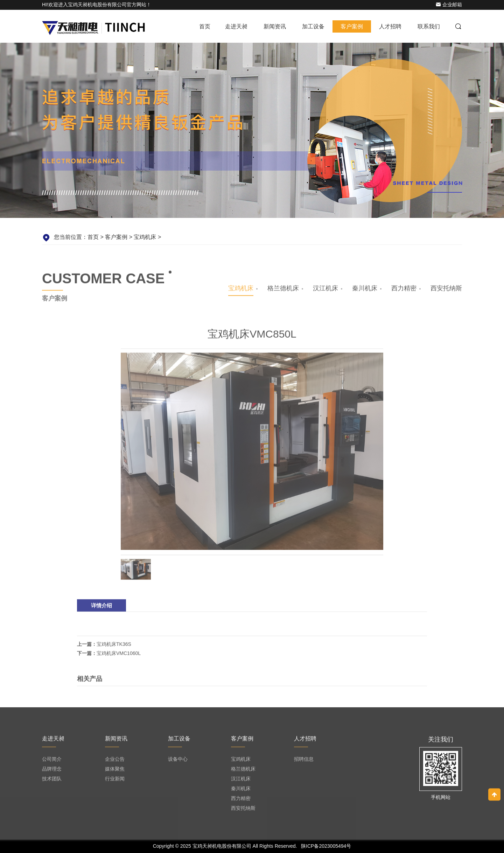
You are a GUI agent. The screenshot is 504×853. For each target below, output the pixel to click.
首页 (205, 26)
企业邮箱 (449, 5)
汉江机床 (325, 290)
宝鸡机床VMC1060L (119, 655)
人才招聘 (390, 26)
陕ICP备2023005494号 (326, 846)
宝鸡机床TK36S (114, 646)
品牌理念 (52, 771)
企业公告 (115, 761)
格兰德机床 (283, 290)
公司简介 (52, 761)
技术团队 (52, 781)
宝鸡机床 (145, 237)
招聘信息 (304, 761)
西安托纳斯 (446, 290)
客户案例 (352, 26)
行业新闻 (115, 781)
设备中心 (178, 761)
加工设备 (313, 26)
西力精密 (404, 290)
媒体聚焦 (115, 771)
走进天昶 (236, 26)
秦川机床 (365, 290)
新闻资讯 (275, 26)
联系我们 (429, 26)
